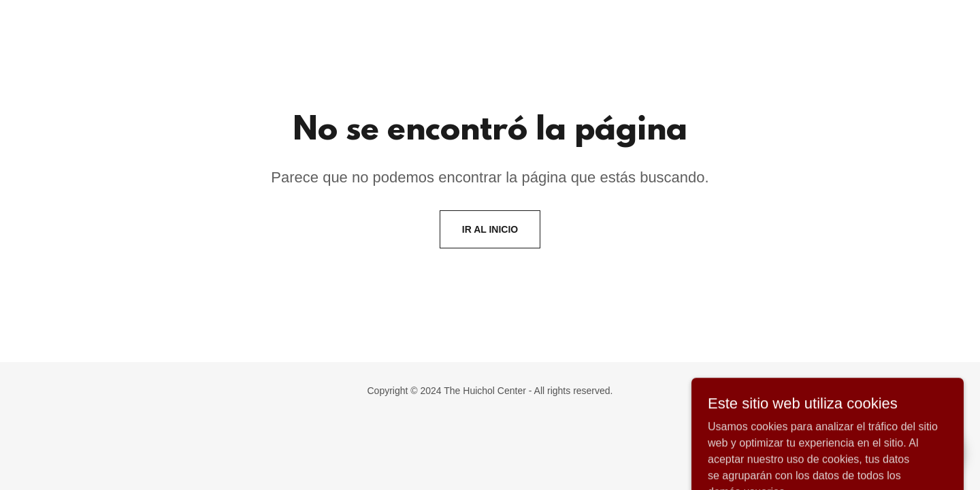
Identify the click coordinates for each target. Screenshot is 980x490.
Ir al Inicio (490, 229)
